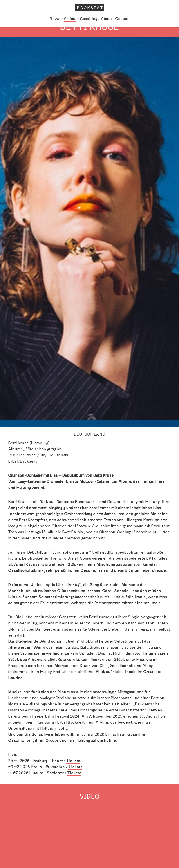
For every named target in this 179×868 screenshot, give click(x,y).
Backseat (90, 8)
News (55, 19)
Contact (122, 19)
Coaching (88, 19)
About (106, 19)
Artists (70, 19)
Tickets (73, 761)
